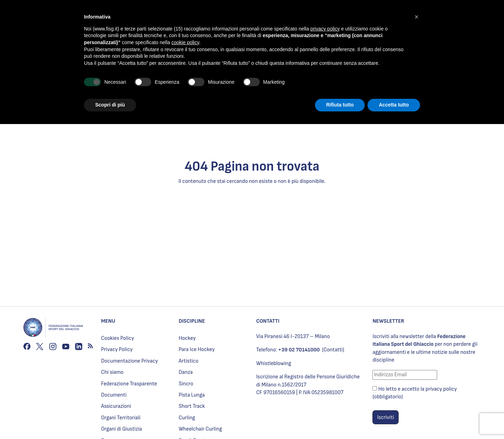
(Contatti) (333, 350)
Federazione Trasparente (129, 384)
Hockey (187, 338)
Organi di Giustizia (122, 429)
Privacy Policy (117, 349)
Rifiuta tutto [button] (340, 105)
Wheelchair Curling (200, 429)
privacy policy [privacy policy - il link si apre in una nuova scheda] (325, 29)
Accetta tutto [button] (394, 105)
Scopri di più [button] (110, 105)
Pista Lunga (192, 395)
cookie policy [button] (185, 42)
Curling (187, 418)
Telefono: (288, 350)
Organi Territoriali (121, 418)
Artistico (188, 361)
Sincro (186, 384)
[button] (416, 17)
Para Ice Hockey (197, 349)
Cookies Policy (118, 338)
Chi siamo (112, 372)
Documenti (114, 395)
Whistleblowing (274, 363)
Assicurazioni (116, 406)
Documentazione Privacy (129, 361)
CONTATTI (268, 321)
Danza (185, 372)
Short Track (192, 406)
